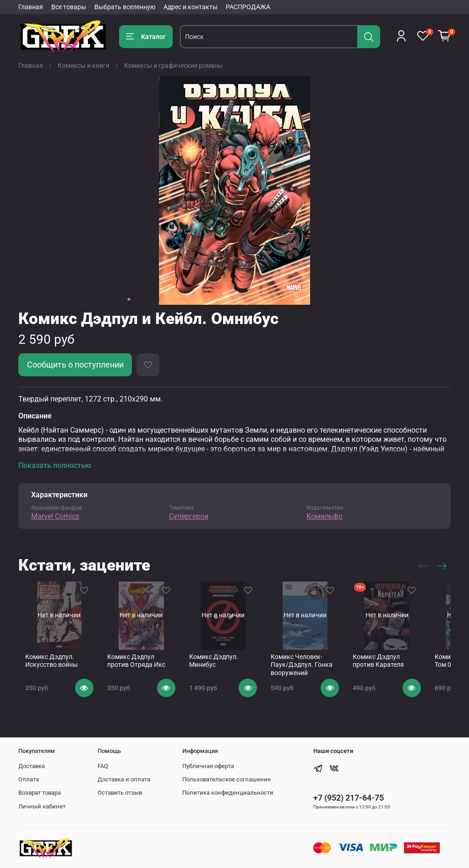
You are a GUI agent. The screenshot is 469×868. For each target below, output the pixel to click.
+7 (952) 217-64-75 (349, 798)
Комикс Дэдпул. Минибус (221, 668)
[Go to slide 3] (142, 299)
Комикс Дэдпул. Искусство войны (45, 668)
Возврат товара (40, 793)
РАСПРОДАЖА (248, 7)
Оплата (29, 779)
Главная (31, 7)
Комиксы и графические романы (174, 66)
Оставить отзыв (120, 793)
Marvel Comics (55, 516)
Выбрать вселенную (125, 7)
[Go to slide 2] (136, 299)
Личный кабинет (42, 806)
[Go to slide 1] (129, 299)
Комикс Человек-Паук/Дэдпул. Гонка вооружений (321, 672)
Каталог (146, 37)
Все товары (69, 7)
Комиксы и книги (84, 66)
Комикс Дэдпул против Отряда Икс (143, 668)
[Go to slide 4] (148, 299)
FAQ (103, 766)
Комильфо (324, 516)
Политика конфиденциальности (228, 793)
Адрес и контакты (191, 7)
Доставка (32, 766)
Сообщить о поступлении (75, 365)
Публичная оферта (208, 766)
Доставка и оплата (124, 779)
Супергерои (189, 516)
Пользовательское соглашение (226, 779)
